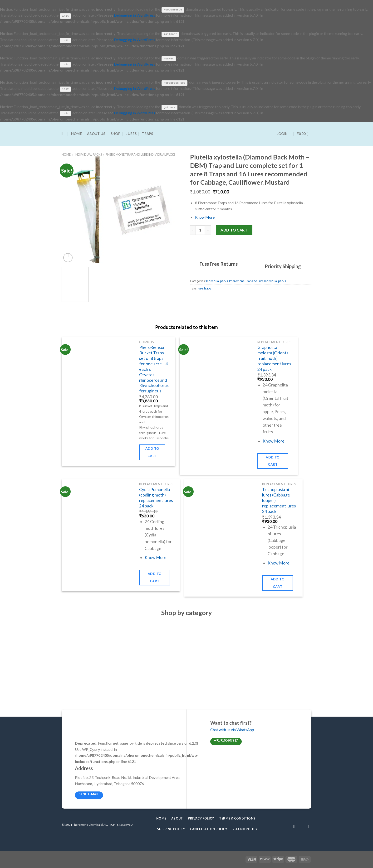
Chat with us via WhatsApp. (233, 729)
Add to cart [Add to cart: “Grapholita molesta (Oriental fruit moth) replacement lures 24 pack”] (273, 460)
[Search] (64, 134)
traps (208, 288)
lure (200, 288)
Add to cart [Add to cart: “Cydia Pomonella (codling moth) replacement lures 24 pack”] (155, 577)
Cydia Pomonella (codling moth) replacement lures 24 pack (156, 497)
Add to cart (234, 229)
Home (76, 133)
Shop (115, 133)
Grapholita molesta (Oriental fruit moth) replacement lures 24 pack (274, 358)
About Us (96, 133)
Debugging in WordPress (135, 15)
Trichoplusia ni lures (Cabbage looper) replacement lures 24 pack (279, 500)
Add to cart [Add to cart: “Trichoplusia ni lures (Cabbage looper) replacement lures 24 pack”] (278, 583)
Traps (149, 133)
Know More (205, 217)
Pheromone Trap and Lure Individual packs (140, 154)
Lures (131, 133)
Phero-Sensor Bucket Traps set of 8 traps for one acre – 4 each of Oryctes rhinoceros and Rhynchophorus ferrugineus (154, 369)
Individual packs (88, 154)
